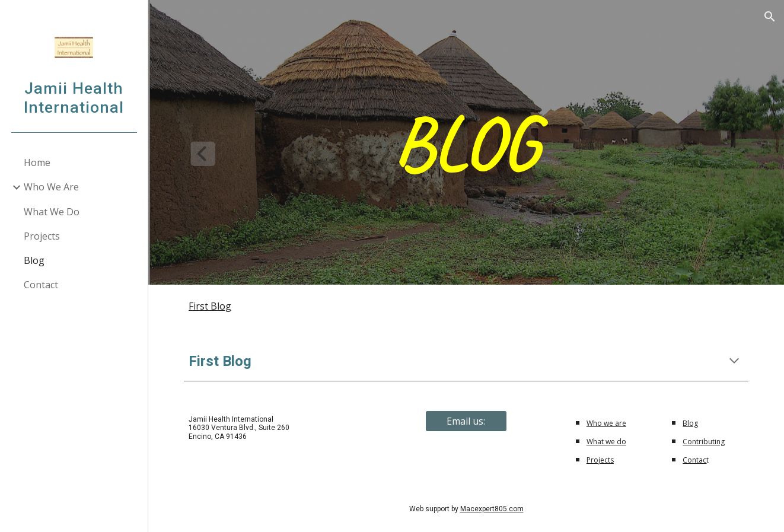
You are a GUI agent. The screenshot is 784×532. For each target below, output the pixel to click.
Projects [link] (42, 236)
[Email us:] (466, 421)
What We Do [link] (52, 212)
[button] (770, 17)
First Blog (210, 306)
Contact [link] (41, 285)
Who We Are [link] (51, 187)
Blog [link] (34, 260)
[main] (466, 142)
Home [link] (37, 163)
